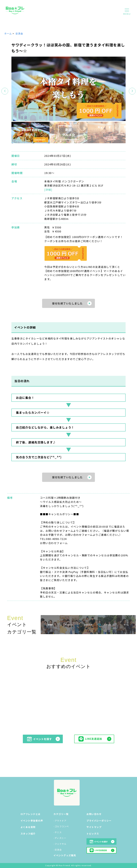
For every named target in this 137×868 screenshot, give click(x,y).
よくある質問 (28, 827)
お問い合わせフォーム (54, 543)
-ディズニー (60, 838)
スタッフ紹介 (28, 834)
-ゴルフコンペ (61, 826)
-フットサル (60, 844)
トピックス (93, 834)
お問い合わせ (94, 814)
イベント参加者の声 (32, 821)
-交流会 (58, 850)
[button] (132, 91)
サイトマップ (94, 827)
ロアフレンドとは (31, 814)
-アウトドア (60, 821)
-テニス (58, 832)
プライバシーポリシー (99, 821)
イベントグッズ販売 (65, 855)
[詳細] (48, 190)
